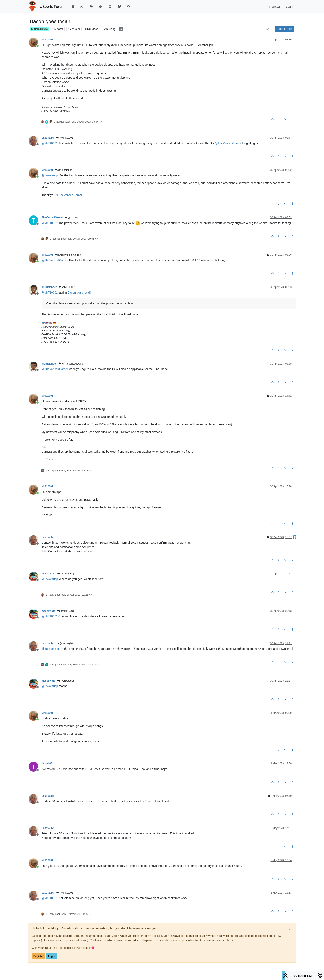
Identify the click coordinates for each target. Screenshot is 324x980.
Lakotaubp (48, 138)
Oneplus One (39, 29)
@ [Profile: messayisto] (50, 649)
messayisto (48, 574)
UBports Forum (52, 7)
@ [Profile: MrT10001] (50, 143)
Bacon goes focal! (79, 292)
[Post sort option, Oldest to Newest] (268, 29)
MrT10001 (47, 40)
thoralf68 (47, 763)
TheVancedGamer (52, 217)
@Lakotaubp (64, 170)
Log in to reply (284, 29)
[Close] (291, 928)
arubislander (49, 287)
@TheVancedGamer (68, 255)
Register (39, 956)
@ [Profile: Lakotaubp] (50, 175)
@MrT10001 (65, 138)
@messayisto (65, 643)
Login (52, 956)
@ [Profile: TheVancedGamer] (228, 143)
